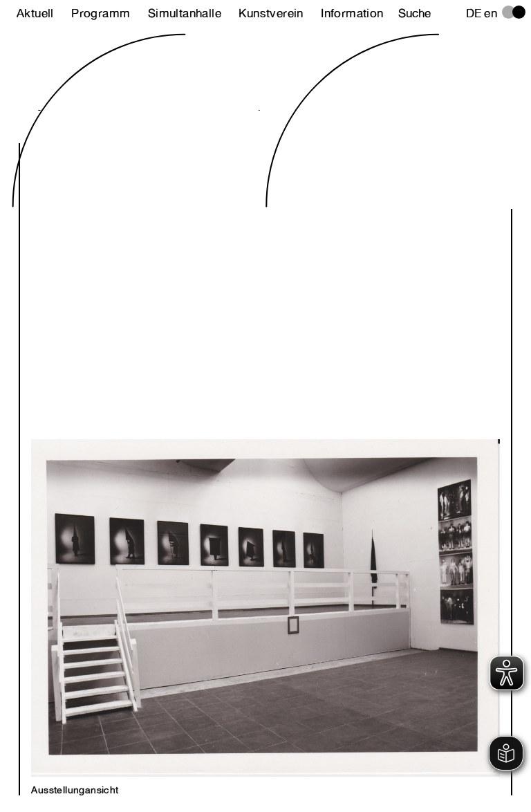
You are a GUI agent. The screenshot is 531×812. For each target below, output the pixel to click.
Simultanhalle (185, 13)
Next (376, 428)
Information (352, 13)
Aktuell (35, 13)
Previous (155, 428)
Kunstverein (271, 13)
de (474, 13)
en (491, 13)
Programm (101, 13)
